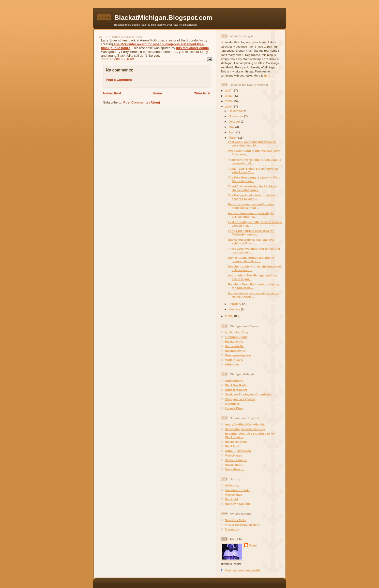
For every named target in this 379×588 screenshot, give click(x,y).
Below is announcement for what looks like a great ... (251, 206)
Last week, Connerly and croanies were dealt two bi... (252, 144)
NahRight (232, 499)
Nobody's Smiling (237, 504)
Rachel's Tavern (236, 460)
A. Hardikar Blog (237, 332)
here (267, 75)
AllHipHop (232, 485)
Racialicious (234, 465)
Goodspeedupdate (238, 355)
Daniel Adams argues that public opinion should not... (251, 259)
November (236, 116)
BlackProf (232, 446)
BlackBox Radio (236, 385)
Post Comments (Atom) (142, 102)
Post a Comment (119, 80)
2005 (229, 101)
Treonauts (232, 529)
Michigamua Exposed (240, 399)
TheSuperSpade (236, 337)
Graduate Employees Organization (249, 394)
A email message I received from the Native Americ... (254, 295)
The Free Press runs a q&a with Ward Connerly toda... (254, 179)
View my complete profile (243, 570)
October (235, 121)
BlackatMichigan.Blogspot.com (163, 18)
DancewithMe (234, 346)
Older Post (202, 93)
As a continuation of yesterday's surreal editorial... (251, 215)
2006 (229, 96)
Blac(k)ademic (235, 351)
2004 (229, 106)
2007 (229, 90)
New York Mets (235, 520)
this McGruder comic (192, 48)
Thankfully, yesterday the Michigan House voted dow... (253, 188)
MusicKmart (233, 455)
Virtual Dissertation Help (242, 525)
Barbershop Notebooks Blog (245, 429)
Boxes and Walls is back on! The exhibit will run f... (251, 241)
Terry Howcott (235, 469)
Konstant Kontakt (237, 490)
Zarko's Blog (234, 408)
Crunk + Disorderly (238, 451)
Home (157, 93)
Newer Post (112, 93)
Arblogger (232, 364)
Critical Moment (236, 390)
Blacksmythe (234, 341)
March (234, 137)
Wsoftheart (233, 403)
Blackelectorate (236, 442)
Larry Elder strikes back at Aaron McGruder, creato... (251, 233)
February (236, 304)
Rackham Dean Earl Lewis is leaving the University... (254, 286)
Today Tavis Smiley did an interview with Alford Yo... (253, 170)
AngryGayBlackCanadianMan (246, 424)
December (236, 111)
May (232, 127)
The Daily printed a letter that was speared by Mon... (252, 197)
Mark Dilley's (234, 360)
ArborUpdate (234, 381)
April (233, 132)
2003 (229, 316)
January (235, 309)
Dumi (253, 545)
